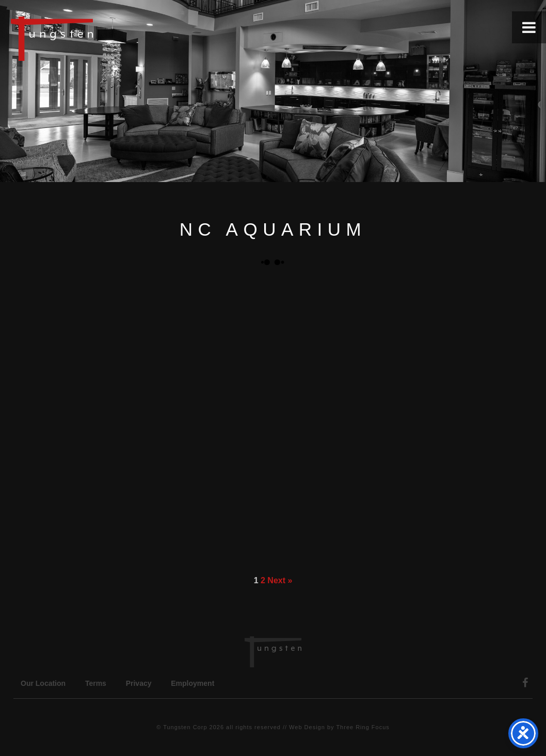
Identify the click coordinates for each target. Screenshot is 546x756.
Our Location (43, 683)
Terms (96, 683)
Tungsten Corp (185, 727)
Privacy (139, 683)
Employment (192, 683)
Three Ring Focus (363, 727)
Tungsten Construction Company (88, 38)
